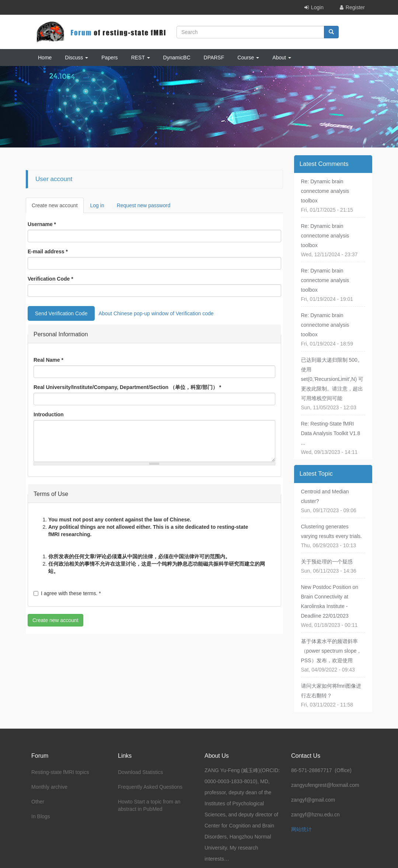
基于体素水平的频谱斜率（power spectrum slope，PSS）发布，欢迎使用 (331, 651)
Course (248, 58)
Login (317, 7)
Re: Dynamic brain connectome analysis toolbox (325, 191)
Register (355, 7)
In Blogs (41, 816)
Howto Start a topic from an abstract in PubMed (149, 805)
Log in (97, 205)
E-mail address (48, 251)
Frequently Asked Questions (150, 787)
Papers (109, 58)
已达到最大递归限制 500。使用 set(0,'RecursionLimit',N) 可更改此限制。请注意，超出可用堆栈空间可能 (332, 379)
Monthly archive (49, 787)
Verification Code (50, 279)
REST (141, 58)
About (282, 58)
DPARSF (214, 58)
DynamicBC (177, 58)
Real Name (48, 360)
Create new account (58, 207)
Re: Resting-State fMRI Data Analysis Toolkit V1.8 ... (331, 433)
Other (38, 802)
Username (42, 224)
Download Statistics (140, 772)
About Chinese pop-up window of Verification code (156, 313)
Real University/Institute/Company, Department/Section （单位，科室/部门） (127, 387)
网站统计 (301, 829)
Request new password (144, 205)
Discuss (76, 58)
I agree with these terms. (67, 593)
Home (45, 58)
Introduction (49, 414)
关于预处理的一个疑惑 (327, 562)
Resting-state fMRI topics (60, 772)
